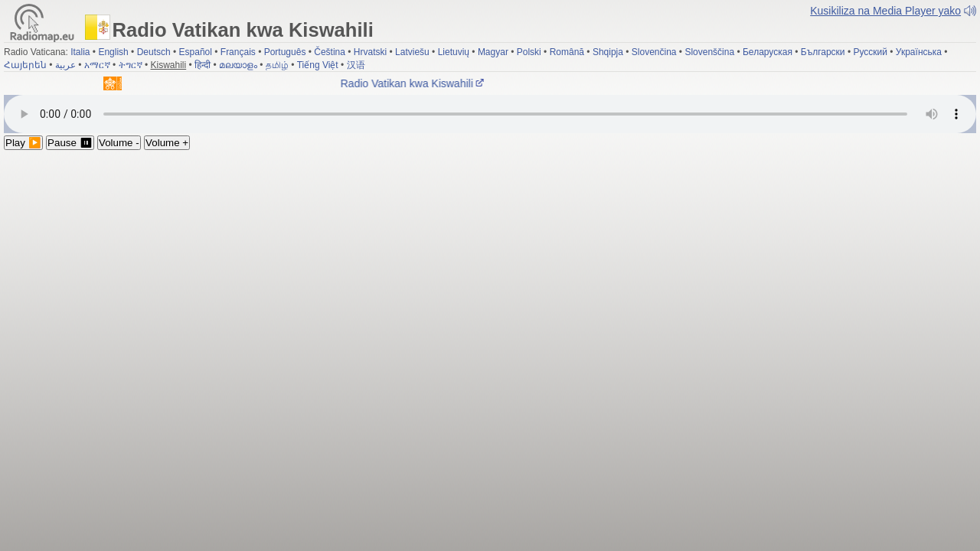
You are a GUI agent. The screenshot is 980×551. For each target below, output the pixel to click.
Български (823, 52)
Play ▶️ (23, 143)
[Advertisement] (490, 265)
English (113, 52)
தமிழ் (277, 65)
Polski (529, 52)
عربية (65, 65)
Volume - (119, 143)
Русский (870, 52)
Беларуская (768, 52)
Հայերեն (25, 65)
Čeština (330, 52)
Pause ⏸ (70, 143)
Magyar (493, 52)
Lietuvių (454, 52)
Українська (919, 52)
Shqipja (608, 52)
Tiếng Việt (318, 65)
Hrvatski (370, 52)
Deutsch (154, 52)
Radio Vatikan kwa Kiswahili (415, 83)
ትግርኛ (131, 65)
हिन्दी (203, 65)
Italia (80, 52)
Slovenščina (709, 52)
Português (285, 52)
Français (238, 52)
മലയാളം (238, 65)
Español (196, 52)
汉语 (356, 65)
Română (567, 52)
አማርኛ (97, 65)
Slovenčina (654, 52)
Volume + (167, 143)
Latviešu (412, 52)
